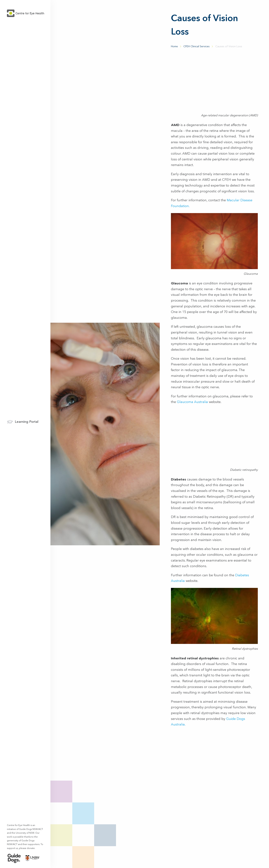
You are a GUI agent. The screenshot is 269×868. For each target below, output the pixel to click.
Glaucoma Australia (192, 402)
